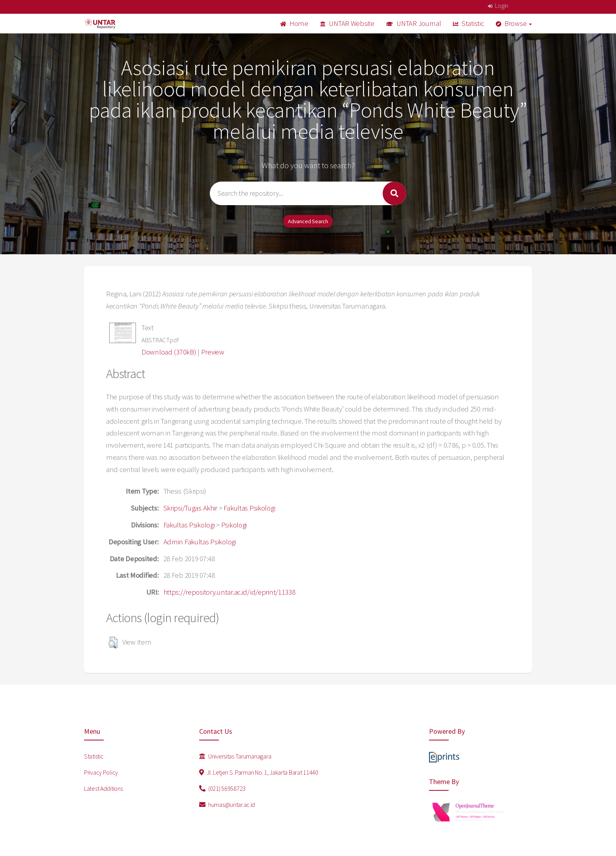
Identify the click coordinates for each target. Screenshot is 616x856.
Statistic (468, 23)
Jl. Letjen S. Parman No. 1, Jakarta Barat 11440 (259, 772)
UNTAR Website (347, 23)
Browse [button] (514, 23)
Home (294, 23)
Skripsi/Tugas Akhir (191, 508)
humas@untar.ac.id (227, 805)
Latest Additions (104, 788)
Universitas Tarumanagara (235, 756)
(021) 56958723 (223, 788)
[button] (113, 643)
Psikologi (234, 525)
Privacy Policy (101, 772)
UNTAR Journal (414, 23)
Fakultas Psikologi (249, 508)
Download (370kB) (169, 352)
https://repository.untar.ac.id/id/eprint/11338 (229, 592)
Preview (213, 352)
